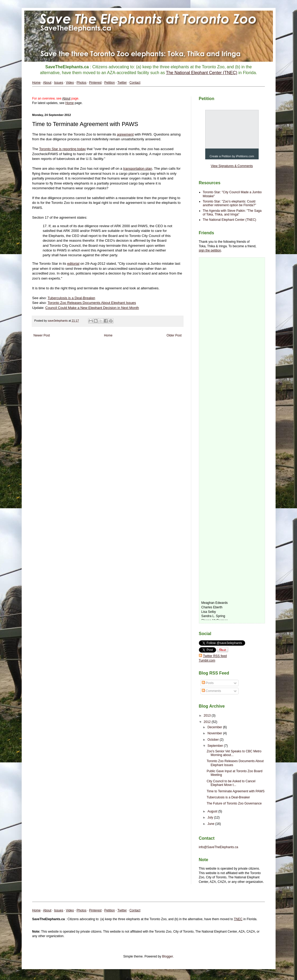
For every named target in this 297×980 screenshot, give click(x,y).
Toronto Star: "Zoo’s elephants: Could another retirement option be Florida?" (230, 203)
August (213, 811)
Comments (211, 691)
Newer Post (42, 335)
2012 (208, 722)
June (211, 824)
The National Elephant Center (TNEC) (230, 220)
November (215, 733)
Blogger (168, 956)
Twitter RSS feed (213, 656)
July (211, 817)
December (215, 727)
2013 (208, 716)
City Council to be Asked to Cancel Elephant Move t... (231, 783)
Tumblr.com (207, 660)
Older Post (174, 335)
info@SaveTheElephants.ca (219, 847)
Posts (208, 683)
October (213, 740)
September (216, 746)
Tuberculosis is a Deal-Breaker (228, 797)
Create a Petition (220, 156)
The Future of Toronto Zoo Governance (234, 803)
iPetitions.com (245, 156)
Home (108, 335)
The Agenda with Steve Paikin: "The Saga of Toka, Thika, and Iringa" (232, 213)
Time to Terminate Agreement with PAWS (236, 791)
